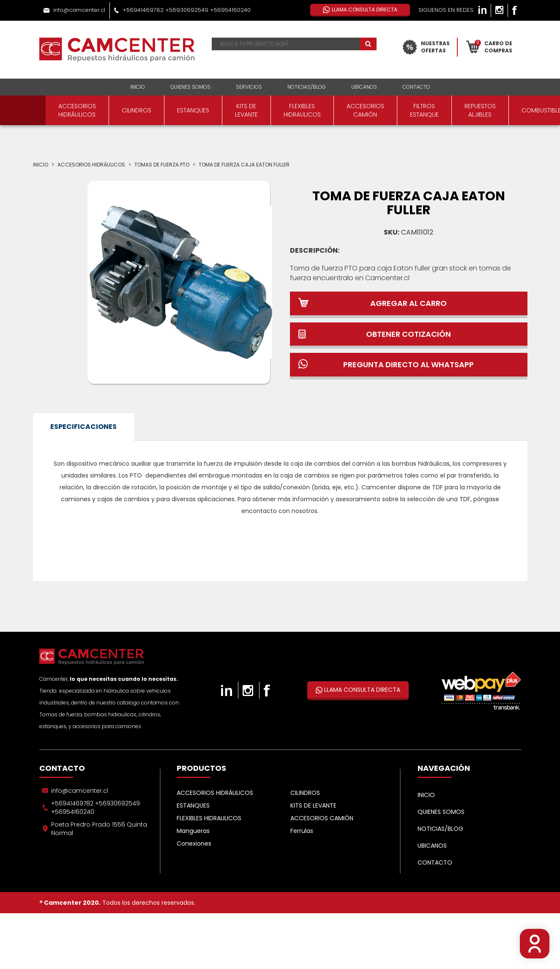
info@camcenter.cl (79, 10)
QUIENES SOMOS (190, 87)
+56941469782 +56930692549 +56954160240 (187, 10)
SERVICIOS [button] (249, 87)
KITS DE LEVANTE (246, 110)
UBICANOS (364, 87)
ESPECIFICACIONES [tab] (83, 427)
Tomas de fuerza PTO (162, 165)
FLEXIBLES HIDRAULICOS (302, 110)
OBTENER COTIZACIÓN (408, 334)
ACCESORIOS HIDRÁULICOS (77, 110)
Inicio (41, 165)
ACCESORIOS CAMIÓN (365, 110)
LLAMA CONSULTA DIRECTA (358, 690)
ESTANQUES (193, 110)
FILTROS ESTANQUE (424, 110)
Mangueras (193, 831)
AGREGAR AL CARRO (408, 303)
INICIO (138, 87)
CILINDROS (137, 110)
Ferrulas (302, 831)
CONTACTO (416, 87)
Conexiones (194, 843)
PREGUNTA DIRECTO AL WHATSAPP (408, 364)
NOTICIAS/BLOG (307, 87)
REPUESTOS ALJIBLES (480, 110)
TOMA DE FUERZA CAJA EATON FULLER (244, 165)
